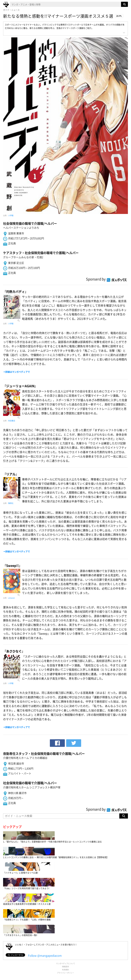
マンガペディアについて (65, 963)
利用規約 (65, 970)
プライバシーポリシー (65, 973)
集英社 (11, 503)
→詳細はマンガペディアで (17, 372)
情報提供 (65, 967)
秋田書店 (12, 421)
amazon (12, 598)
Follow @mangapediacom (45, 955)
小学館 (11, 215)
